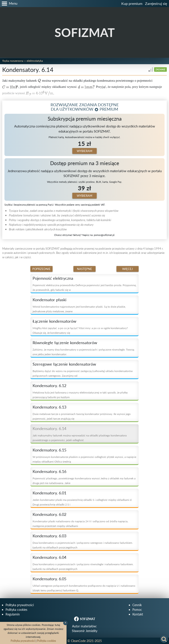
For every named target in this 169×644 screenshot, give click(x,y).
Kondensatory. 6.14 (49, 428)
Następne (84, 269)
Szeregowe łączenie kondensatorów (64, 364)
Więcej (128, 269)
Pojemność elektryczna (53, 278)
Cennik (137, 605)
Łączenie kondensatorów (54, 321)
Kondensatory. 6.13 (49, 407)
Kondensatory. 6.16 (49, 471)
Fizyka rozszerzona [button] (13, 61)
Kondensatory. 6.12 (49, 386)
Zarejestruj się (156, 3)
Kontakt (138, 614)
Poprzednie (41, 269)
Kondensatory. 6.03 (49, 536)
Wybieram (84, 151)
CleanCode (78, 641)
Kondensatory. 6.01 (49, 493)
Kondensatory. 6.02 (49, 514)
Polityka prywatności (20, 605)
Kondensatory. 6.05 (49, 579)
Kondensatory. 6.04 (49, 557)
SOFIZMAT (85, 32)
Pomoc (137, 610)
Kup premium (132, 3)
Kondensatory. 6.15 (49, 450)
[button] (9, 4)
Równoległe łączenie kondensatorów (65, 343)
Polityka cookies (16, 610)
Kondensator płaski (49, 300)
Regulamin (13, 614)
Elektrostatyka (35, 61)
